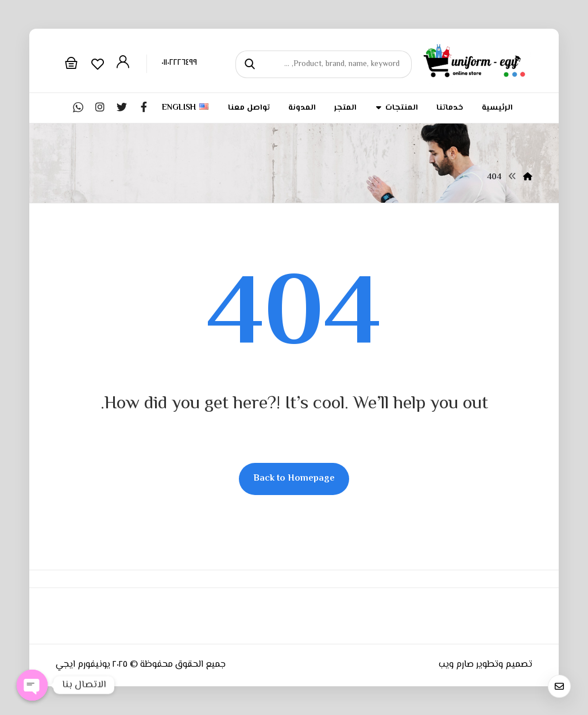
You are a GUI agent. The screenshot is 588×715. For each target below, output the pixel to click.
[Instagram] (100, 107)
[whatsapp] (78, 107)
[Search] (251, 65)
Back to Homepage (294, 479)
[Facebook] (144, 107)
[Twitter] (122, 107)
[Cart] (71, 63)
